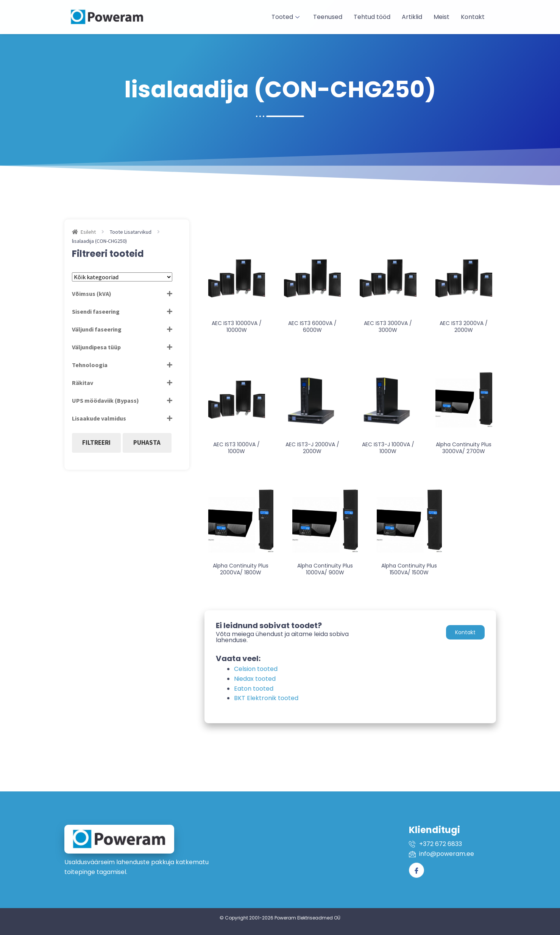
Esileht (88, 232)
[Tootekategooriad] (122, 277)
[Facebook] (416, 870)
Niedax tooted (255, 679)
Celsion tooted (256, 669)
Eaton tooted (254, 689)
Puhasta (147, 442)
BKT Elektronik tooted (266, 698)
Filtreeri (96, 442)
